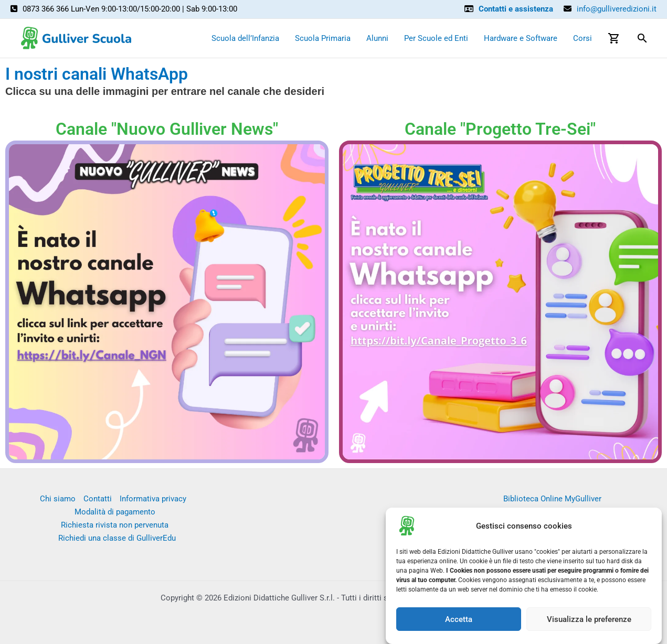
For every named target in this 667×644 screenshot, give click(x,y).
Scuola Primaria (323, 38)
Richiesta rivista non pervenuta (115, 525)
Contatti (98, 499)
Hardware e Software (521, 38)
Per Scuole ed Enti (436, 38)
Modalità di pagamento (115, 512)
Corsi (583, 38)
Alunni (377, 38)
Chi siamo (58, 499)
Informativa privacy (153, 499)
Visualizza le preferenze (589, 620)
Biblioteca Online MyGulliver (552, 499)
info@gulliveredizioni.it (617, 9)
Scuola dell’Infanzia (245, 38)
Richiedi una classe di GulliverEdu (117, 538)
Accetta (459, 620)
